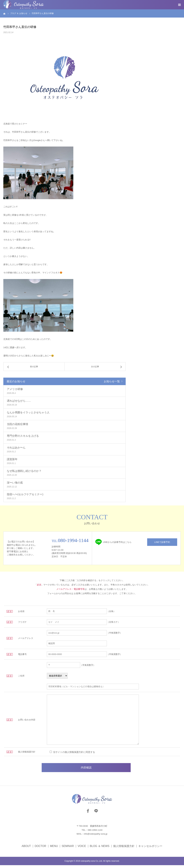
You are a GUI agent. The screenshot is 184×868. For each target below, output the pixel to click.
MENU (54, 849)
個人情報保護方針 (124, 849)
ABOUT (26, 849)
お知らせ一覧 (112, 381)
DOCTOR (40, 849)
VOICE (82, 849)
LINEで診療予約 (162, 542)
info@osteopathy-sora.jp (96, 837)
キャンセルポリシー (150, 849)
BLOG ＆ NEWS (100, 849)
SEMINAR (68, 849)
